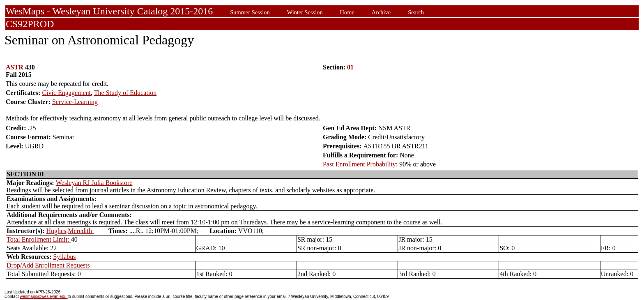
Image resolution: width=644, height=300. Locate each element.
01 (350, 67)
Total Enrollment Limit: (39, 239)
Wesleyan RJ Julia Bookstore (94, 183)
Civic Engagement (66, 93)
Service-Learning (75, 102)
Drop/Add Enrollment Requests (48, 265)
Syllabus (64, 257)
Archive (381, 12)
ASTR (15, 67)
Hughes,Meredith (70, 231)
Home (347, 12)
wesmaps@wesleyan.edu (44, 297)
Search (416, 12)
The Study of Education (125, 93)
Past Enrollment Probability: (360, 164)
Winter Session (305, 12)
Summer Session (250, 12)
